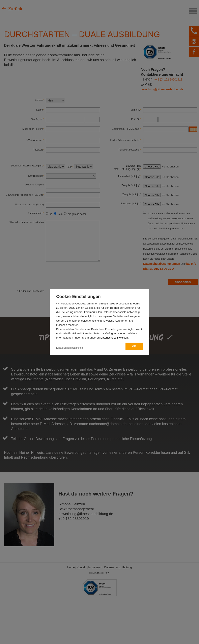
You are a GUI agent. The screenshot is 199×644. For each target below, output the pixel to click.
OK (134, 346)
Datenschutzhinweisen (114, 338)
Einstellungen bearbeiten (69, 348)
